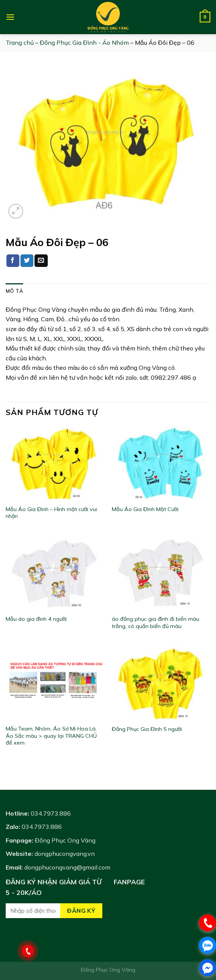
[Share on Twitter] (27, 261)
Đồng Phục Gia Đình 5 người (147, 729)
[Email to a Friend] (41, 261)
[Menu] (10, 17)
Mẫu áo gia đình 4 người (36, 619)
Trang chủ (20, 43)
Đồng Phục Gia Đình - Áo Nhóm (84, 43)
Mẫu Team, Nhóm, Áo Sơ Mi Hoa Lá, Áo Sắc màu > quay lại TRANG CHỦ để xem (51, 736)
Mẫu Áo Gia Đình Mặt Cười (145, 509)
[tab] (14, 291)
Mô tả (14, 291)
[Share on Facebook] (13, 261)
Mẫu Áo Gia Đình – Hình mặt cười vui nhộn (51, 513)
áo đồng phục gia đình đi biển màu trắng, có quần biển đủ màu (156, 623)
